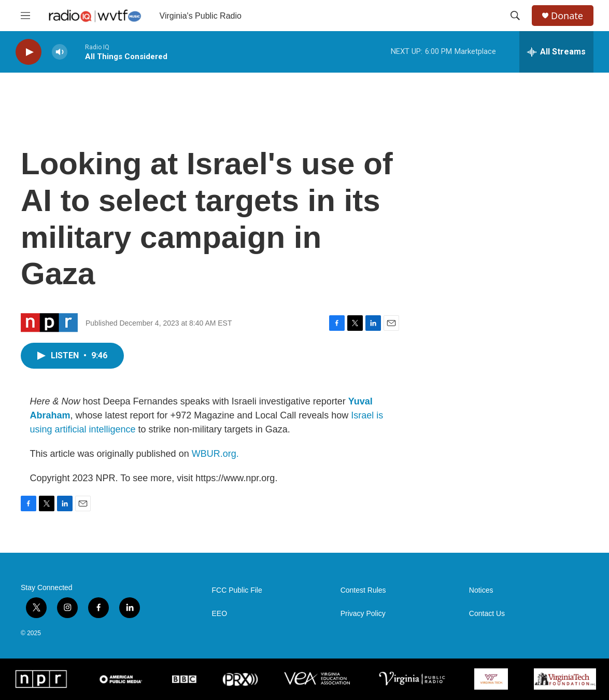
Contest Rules (363, 590)
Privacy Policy (363, 614)
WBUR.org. (215, 454)
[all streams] (556, 52)
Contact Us (487, 614)
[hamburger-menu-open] (25, 16)
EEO (220, 614)
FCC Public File (237, 590)
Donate (567, 16)
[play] (29, 52)
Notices (481, 590)
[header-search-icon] (515, 16)
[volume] (60, 52)
